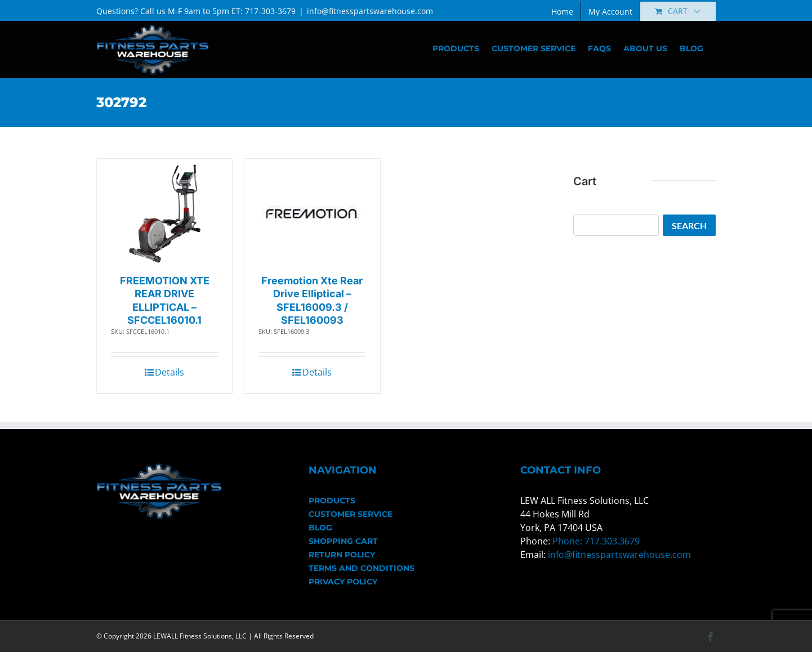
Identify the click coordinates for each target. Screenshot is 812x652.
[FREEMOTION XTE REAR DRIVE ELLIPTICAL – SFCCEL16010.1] (165, 214)
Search (689, 225)
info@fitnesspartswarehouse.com (370, 11)
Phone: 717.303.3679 (596, 541)
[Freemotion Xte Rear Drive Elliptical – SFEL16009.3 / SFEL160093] (312, 214)
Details (169, 372)
